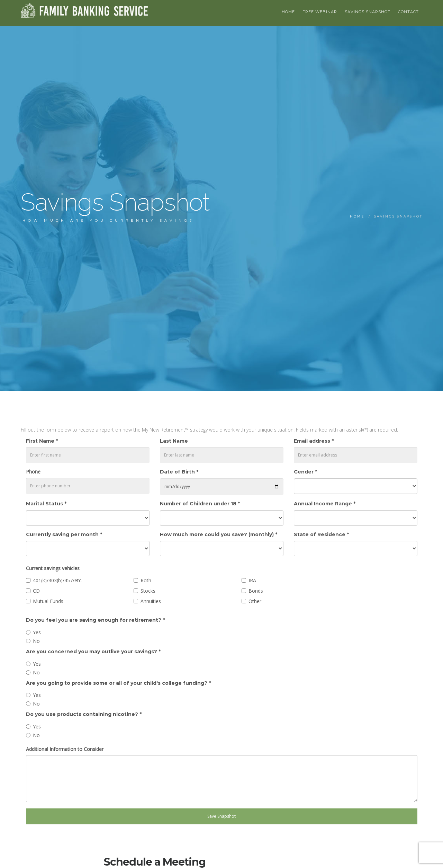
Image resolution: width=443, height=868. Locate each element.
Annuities (151, 601)
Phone (33, 472)
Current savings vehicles (53, 568)
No (36, 641)
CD (36, 591)
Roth (146, 580)
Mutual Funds (48, 601)
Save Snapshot (221, 816)
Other (255, 601)
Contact (408, 12)
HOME (288, 12)
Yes (37, 632)
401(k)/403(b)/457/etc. (58, 580)
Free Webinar (320, 12)
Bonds (256, 591)
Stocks (148, 591)
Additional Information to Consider (65, 749)
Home (357, 216)
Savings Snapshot (368, 12)
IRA (252, 580)
